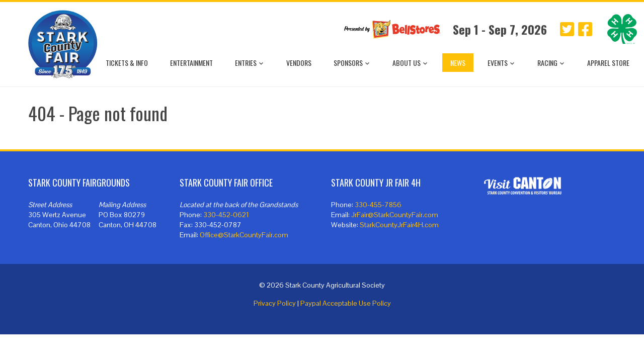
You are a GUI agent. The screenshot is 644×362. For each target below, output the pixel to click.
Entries (250, 63)
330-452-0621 (226, 215)
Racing (551, 63)
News (458, 63)
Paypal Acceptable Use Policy (346, 303)
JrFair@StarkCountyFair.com (395, 215)
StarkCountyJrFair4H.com (399, 225)
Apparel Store (608, 63)
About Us (410, 63)
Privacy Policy (275, 303)
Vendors (299, 63)
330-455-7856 (378, 205)
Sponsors (352, 63)
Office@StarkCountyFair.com (244, 235)
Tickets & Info (127, 63)
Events (501, 63)
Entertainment (191, 63)
